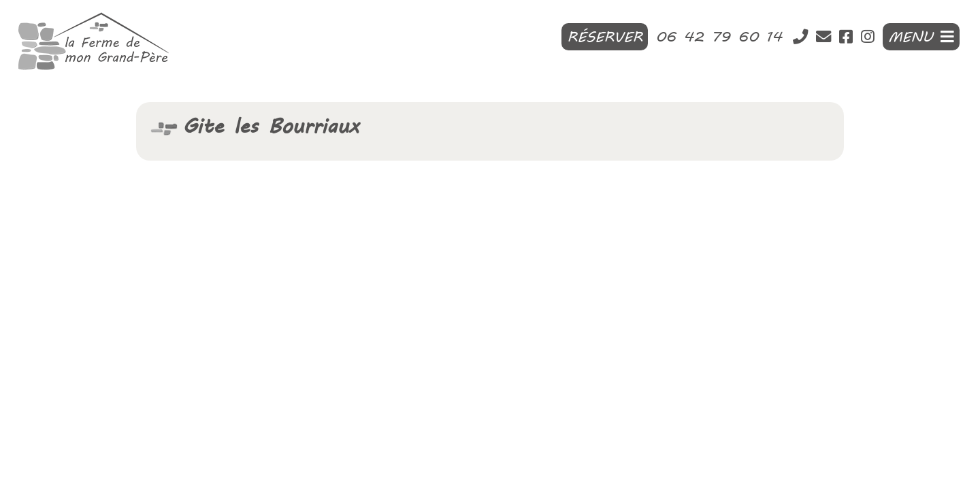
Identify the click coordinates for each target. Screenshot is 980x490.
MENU (921, 37)
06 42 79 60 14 (723, 37)
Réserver (605, 37)
